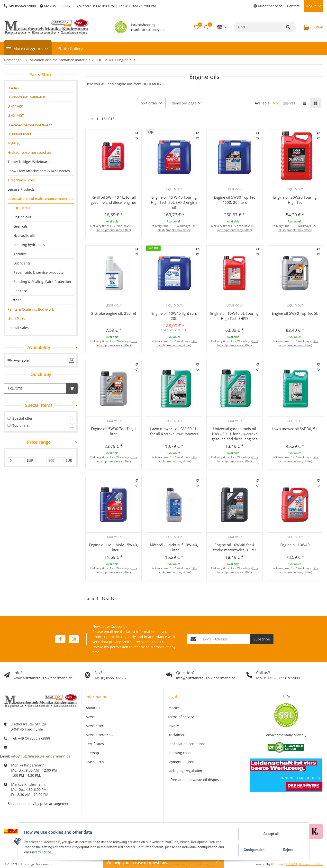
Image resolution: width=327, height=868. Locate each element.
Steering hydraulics (29, 245)
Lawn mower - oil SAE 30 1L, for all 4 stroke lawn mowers (174, 431)
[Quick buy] (35, 388)
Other (16, 300)
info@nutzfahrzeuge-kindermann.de (41, 756)
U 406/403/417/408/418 (26, 97)
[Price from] (16, 460)
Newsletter (95, 726)
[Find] (260, 27)
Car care (20, 291)
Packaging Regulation (185, 771)
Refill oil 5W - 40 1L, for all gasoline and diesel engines (114, 200)
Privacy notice (42, 852)
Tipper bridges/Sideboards (29, 162)
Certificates (95, 744)
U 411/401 (16, 106)
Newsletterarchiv (100, 735)
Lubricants (22, 263)
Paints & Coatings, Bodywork (31, 309)
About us (93, 708)
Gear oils (21, 226)
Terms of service (181, 717)
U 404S (13, 88)
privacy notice (120, 642)
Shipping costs (179, 753)
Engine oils (22, 217)
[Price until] (55, 460)
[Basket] (311, 27)
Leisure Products (21, 189)
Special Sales (18, 328)
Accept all (270, 834)
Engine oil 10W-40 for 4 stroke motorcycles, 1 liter (234, 547)
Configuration (253, 850)
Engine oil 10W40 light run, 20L (174, 316)
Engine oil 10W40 (295, 545)
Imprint (173, 708)
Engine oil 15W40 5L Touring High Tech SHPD (234, 316)
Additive (20, 254)
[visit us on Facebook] (60, 639)
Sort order (149, 103)
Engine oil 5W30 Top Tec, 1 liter (114, 431)
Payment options (181, 762)
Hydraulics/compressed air (29, 152)
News (90, 717)
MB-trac (14, 143)
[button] (268, 6)
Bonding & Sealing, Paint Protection (42, 282)
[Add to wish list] (137, 138)
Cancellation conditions (186, 744)
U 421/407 (16, 115)
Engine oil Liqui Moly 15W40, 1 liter (114, 547)
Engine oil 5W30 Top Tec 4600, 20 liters (234, 200)
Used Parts (16, 319)
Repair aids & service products (38, 272)
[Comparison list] (206, 27)
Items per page (184, 103)
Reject (287, 850)
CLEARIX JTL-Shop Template (304, 864)
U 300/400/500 (19, 134)
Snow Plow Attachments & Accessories (39, 171)
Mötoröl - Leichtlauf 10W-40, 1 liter (174, 547)
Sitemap (92, 753)
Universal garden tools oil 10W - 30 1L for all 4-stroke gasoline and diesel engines (234, 434)
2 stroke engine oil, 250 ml (114, 313)
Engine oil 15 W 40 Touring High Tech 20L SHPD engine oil (174, 202)
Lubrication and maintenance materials (40, 199)
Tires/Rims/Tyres (21, 180)
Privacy (173, 726)
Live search (95, 762)
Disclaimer (176, 735)
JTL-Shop (277, 864)
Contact (293, 6)
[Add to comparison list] (137, 133)
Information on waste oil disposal (195, 780)
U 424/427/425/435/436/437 (30, 125)
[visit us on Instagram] (74, 639)
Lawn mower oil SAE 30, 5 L (295, 429)
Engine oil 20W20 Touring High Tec (295, 200)
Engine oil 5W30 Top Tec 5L (295, 313)
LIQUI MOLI (21, 208)
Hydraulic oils (24, 235)
